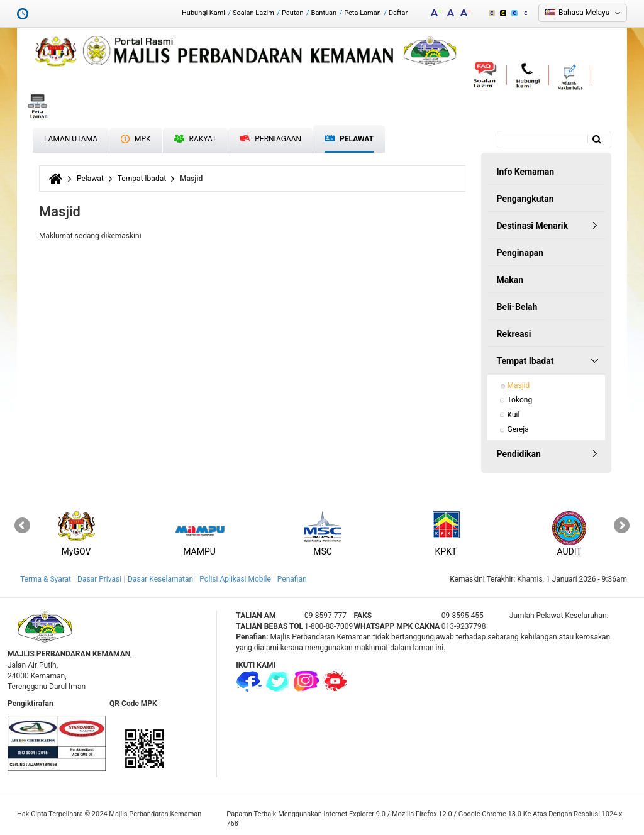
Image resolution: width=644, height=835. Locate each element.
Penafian (292, 579)
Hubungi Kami (203, 13)
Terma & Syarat (46, 579)
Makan (510, 280)
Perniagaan (270, 139)
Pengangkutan (525, 199)
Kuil (514, 415)
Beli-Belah (517, 307)
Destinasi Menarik (532, 226)
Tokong (520, 400)
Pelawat (349, 139)
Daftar (398, 13)
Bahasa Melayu (584, 13)
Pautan (293, 13)
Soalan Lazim (253, 13)
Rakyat (196, 139)
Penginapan (520, 253)
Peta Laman (363, 13)
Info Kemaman (526, 172)
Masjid (519, 385)
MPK (136, 139)
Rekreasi (514, 334)
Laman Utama (71, 139)
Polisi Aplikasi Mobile (235, 579)
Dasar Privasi (99, 579)
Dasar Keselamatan (160, 579)
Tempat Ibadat (142, 179)
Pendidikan (519, 454)
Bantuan (324, 13)
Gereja (518, 429)
